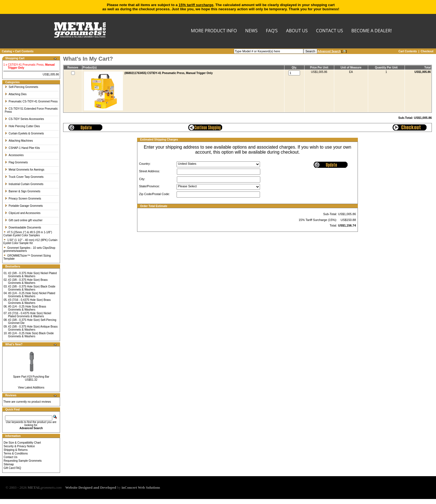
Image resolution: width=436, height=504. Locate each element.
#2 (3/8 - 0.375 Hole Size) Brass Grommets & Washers (28, 281)
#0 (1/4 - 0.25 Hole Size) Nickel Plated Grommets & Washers (32, 295)
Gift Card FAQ (12, 468)
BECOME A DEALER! (372, 31)
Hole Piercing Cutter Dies (22, 126)
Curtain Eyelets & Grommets (24, 133)
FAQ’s (272, 31)
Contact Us (10, 457)
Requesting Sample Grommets (23, 461)
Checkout (427, 51)
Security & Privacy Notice (19, 446)
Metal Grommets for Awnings (24, 170)
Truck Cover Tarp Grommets (24, 177)
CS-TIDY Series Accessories (24, 119)
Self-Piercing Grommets (21, 87)
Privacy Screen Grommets (23, 199)
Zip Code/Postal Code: (154, 194)
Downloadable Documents (23, 228)
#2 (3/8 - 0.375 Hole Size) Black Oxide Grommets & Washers (32, 288)
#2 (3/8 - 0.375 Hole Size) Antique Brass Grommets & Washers (33, 328)
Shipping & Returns (16, 450)
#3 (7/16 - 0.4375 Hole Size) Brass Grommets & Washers (29, 301)
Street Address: (149, 171)
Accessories (14, 155)
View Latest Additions (31, 388)
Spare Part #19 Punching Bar (31, 377)
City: (142, 179)
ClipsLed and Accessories (23, 213)
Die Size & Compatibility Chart (22, 443)
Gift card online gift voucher (24, 220)
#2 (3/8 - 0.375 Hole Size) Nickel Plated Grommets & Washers (32, 275)
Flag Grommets (16, 162)
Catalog (7, 51)
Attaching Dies (16, 94)
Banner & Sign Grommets (23, 191)
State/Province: (149, 186)
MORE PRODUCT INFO (214, 31)
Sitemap (9, 464)
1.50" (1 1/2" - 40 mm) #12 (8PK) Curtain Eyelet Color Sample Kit (30, 242)
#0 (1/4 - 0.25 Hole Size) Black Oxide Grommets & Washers (31, 335)
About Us (297, 31)
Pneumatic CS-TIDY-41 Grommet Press (31, 101)
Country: (145, 164)
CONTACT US (330, 31)
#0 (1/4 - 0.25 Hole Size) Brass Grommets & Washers (27, 308)
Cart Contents (24, 51)
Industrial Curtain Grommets (24, 184)
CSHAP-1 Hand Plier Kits (22, 148)
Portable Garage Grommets (24, 206)
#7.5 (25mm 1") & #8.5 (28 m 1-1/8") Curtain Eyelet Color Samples (28, 234)
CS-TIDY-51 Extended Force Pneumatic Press (31, 110)
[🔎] (332, 51)
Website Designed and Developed (91, 487)
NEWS (251, 31)
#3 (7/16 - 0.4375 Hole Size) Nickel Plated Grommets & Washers (30, 315)
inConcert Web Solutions (141, 487)
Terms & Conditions (16, 453)
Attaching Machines (19, 141)
